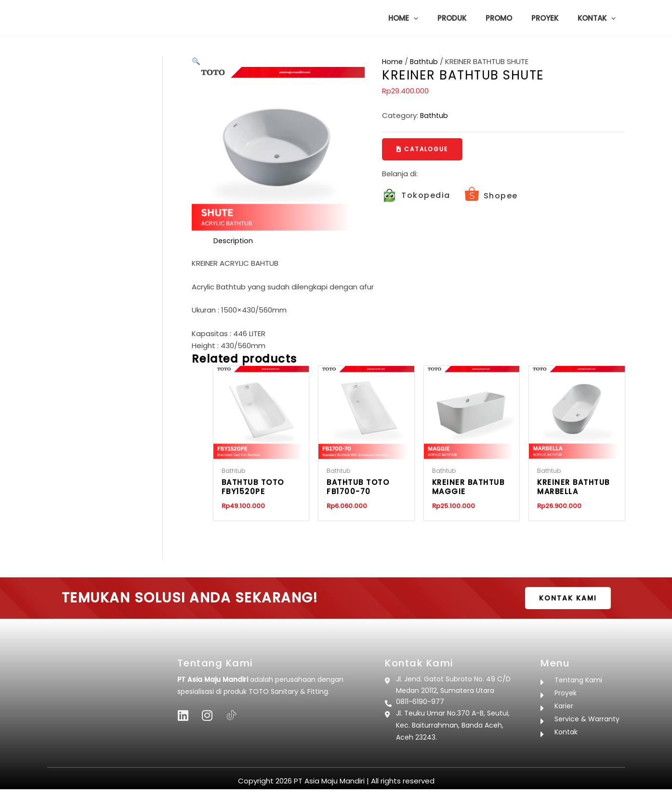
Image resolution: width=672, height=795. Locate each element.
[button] (435, 18)
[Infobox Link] (416, 196)
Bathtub (426, 61)
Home (393, 61)
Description (234, 241)
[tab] (234, 241)
